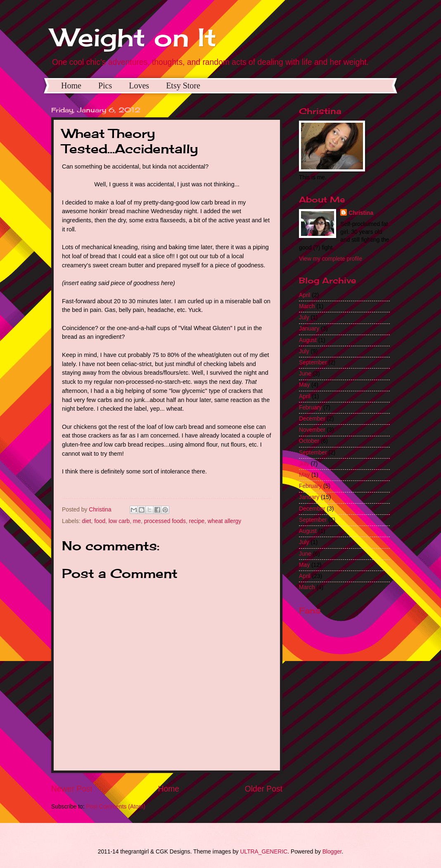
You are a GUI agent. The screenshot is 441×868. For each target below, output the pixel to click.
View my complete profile (331, 259)
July (304, 317)
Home (71, 86)
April (305, 295)
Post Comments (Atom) (115, 807)
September (313, 363)
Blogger (332, 852)
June (305, 374)
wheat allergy (224, 521)
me (137, 521)
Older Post (264, 789)
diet (86, 521)
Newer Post (72, 789)
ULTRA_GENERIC (264, 852)
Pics (105, 86)
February (310, 408)
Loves (139, 86)
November (312, 430)
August (308, 340)
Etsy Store (183, 86)
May (304, 385)
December (312, 419)
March (307, 306)
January (309, 329)
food (100, 521)
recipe (197, 521)
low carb (119, 521)
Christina (361, 213)
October (309, 441)
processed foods (165, 521)
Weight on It (134, 37)
